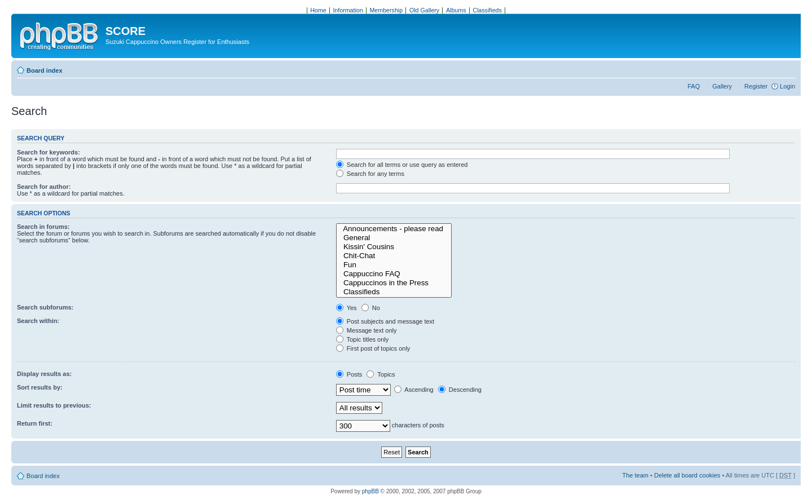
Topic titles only (362, 339)
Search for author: (44, 187)
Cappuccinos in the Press (394, 283)
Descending (460, 390)
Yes (347, 308)
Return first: (35, 423)
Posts (349, 374)
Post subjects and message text (385, 321)
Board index (45, 70)
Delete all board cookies (687, 475)
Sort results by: (40, 387)
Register (756, 86)
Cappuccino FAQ (394, 274)
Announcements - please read (394, 229)
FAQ (694, 86)
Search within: (38, 321)
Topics (381, 374)
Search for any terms (370, 174)
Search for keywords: (48, 152)
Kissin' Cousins (394, 247)
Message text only (367, 330)
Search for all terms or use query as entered (402, 165)
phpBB (370, 491)
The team (636, 475)
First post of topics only (373, 348)
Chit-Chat (394, 256)
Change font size (787, 68)
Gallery (722, 86)
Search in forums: (43, 227)
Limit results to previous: (54, 405)
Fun (394, 265)
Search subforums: (45, 307)
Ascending (414, 390)
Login (787, 86)
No (371, 308)
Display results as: (44, 374)
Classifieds (394, 292)
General (394, 238)
